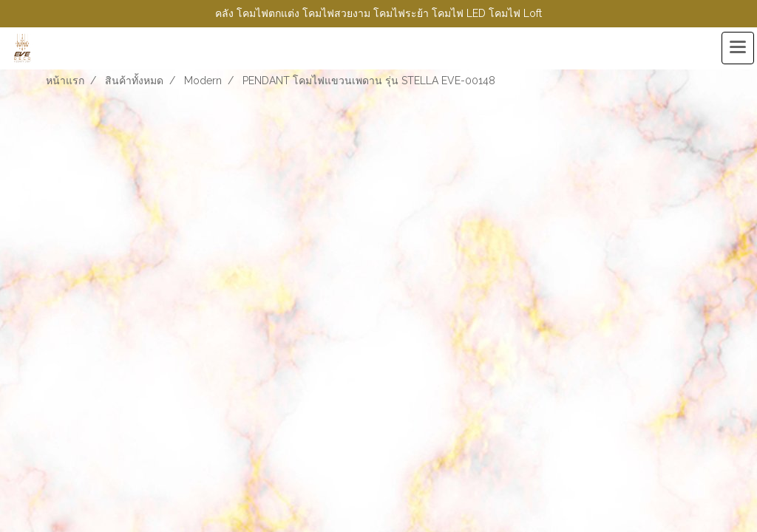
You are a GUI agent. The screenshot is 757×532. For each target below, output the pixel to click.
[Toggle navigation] (738, 48)
